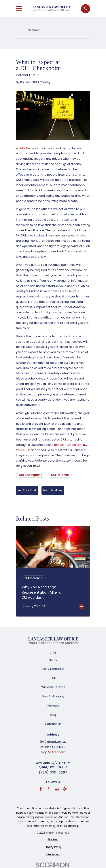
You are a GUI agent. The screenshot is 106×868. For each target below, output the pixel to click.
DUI (63, 439)
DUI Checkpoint (30, 475)
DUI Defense (60, 475)
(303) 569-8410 (53, 767)
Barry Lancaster (53, 669)
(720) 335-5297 (53, 772)
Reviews (53, 706)
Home (53, 660)
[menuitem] (53, 840)
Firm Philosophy (53, 696)
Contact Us (53, 724)
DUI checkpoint (30, 148)
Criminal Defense (53, 687)
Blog (53, 715)
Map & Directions (53, 752)
